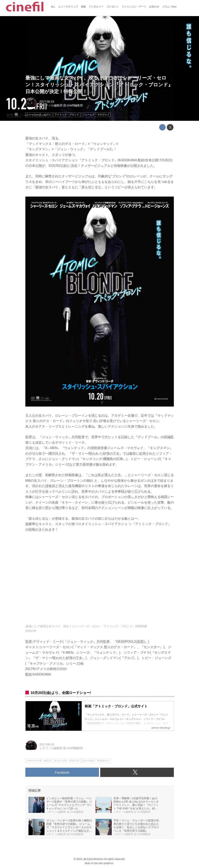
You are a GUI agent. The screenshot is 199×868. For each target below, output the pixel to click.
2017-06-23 (47, 102)
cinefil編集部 (75, 105)
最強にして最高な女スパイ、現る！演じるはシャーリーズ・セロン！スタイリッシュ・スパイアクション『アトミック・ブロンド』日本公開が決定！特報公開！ (99, 85)
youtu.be (31, 631)
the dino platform (104, 863)
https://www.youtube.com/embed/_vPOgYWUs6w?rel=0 (100, 581)
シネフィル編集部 (51, 105)
